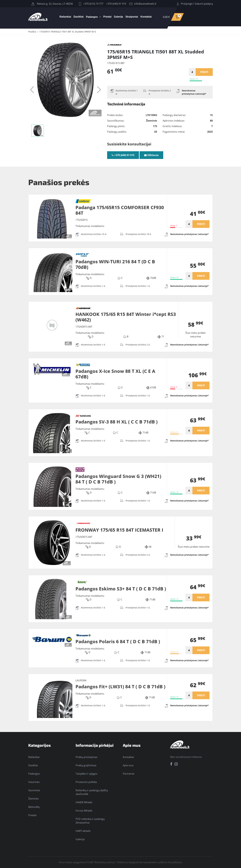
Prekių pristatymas (87, 757)
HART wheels (83, 831)
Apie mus (128, 765)
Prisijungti (187, 4)
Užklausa (151, 155)
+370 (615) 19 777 (91, 4)
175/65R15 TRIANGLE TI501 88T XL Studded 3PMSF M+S (68, 32)
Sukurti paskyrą (204, 4)
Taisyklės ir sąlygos (87, 774)
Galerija (118, 17)
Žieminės (34, 799)
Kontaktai (146, 17)
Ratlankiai (65, 17)
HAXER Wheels (84, 802)
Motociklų (34, 807)
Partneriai (129, 774)
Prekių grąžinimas (86, 765)
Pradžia (32, 32)
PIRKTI (204, 72)
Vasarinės (34, 782)
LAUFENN (81, 680)
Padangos (92, 17)
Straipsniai (132, 17)
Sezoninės (34, 790)
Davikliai (79, 17)
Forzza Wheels (84, 811)
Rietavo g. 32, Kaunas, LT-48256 (52, 4)
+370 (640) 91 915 (116, 4)
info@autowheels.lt (143, 4)
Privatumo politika (86, 782)
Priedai (107, 17)
